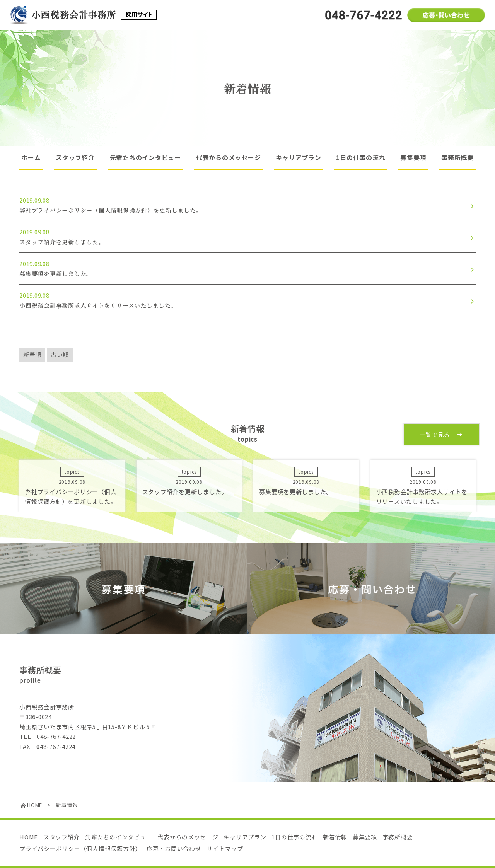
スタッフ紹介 (75, 157)
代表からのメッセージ (229, 157)
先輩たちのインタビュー (145, 157)
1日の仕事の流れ (361, 157)
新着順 (32, 354)
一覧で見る (442, 434)
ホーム (31, 157)
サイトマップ (225, 848)
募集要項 (413, 157)
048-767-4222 (56, 736)
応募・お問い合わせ (174, 848)
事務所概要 (457, 157)
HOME (29, 837)
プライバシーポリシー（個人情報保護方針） (80, 848)
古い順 (60, 354)
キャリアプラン (298, 157)
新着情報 (335, 837)
